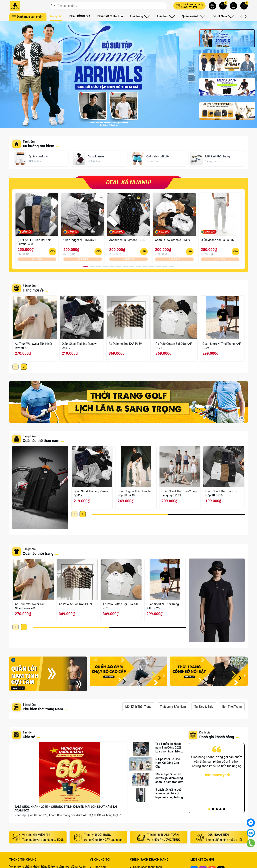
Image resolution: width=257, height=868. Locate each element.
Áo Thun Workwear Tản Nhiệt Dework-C (33, 346)
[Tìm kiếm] (54, 6)
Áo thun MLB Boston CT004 (127, 240)
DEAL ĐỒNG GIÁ (80, 16)
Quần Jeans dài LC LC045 (217, 240)
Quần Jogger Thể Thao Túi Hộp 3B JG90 (134, 493)
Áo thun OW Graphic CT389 (173, 240)
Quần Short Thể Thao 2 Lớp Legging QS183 (179, 493)
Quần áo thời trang (38, 553)
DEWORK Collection (110, 16)
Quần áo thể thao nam (42, 441)
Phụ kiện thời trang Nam (43, 709)
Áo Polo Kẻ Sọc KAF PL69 (125, 344)
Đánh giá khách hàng (217, 737)
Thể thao (161, 16)
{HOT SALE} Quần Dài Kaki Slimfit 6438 (35, 242)
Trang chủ (56, 16)
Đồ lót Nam (212, 16)
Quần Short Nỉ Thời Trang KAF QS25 (222, 346)
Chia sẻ (29, 737)
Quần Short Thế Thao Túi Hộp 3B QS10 (221, 493)
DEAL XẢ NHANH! (128, 182)
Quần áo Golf (186, 16)
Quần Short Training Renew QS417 (79, 346)
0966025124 (189, 7)
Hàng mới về (33, 290)
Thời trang (138, 16)
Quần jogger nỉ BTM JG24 (80, 240)
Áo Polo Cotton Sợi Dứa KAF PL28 (174, 346)
